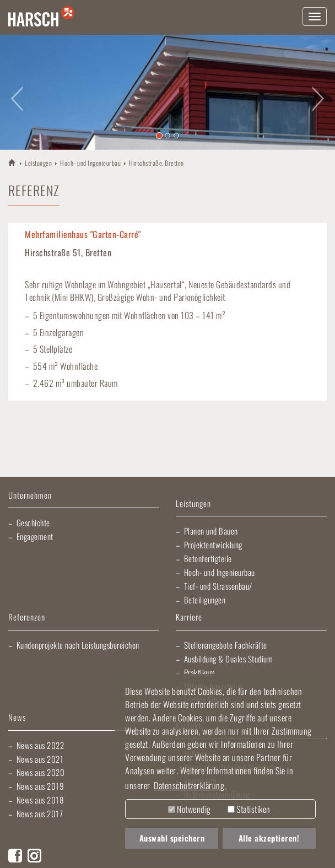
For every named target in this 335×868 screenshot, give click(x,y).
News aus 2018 (40, 800)
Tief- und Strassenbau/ (218, 586)
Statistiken (249, 809)
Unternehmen (30, 496)
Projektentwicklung (213, 544)
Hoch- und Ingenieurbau (90, 163)
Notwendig (190, 809)
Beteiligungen (205, 600)
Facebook (15, 856)
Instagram (34, 856)
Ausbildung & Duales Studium (229, 659)
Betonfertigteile (208, 558)
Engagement (35, 536)
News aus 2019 (40, 786)
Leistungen (38, 163)
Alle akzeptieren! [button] (269, 838)
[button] (17, 92)
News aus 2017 (40, 813)
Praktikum (200, 672)
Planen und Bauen (211, 531)
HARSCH (12, 162)
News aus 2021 (40, 759)
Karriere (189, 618)
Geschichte (33, 522)
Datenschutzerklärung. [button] (190, 785)
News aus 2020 (41, 772)
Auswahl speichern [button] (172, 838)
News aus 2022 (40, 745)
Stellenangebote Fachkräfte (226, 645)
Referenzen (27, 618)
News (17, 718)
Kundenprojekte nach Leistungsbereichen (78, 645)
